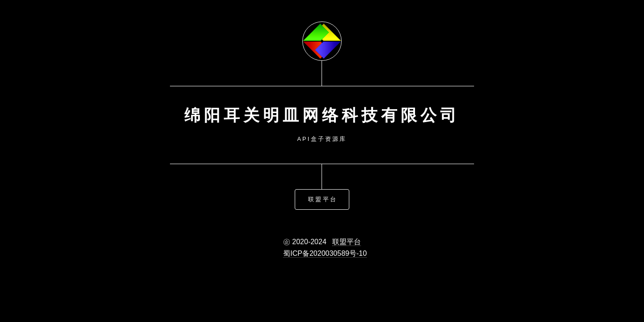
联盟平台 (323, 199)
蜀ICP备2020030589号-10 (325, 253)
